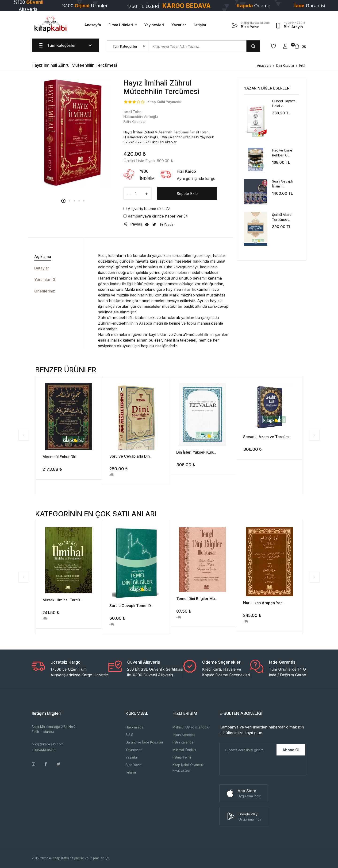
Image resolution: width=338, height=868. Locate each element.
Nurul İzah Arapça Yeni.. (264, 603)
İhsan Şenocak (184, 735)
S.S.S (129, 735)
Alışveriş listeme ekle (146, 209)
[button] (285, 46)
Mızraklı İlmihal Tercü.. (62, 600)
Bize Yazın (134, 765)
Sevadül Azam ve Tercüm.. (267, 437)
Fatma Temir (182, 757)
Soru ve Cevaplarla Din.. (131, 456)
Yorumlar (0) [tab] (45, 280)
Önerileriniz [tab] (45, 291)
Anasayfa (93, 25)
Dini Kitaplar (285, 65)
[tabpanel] (73, 133)
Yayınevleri (154, 25)
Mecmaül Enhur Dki (59, 457)
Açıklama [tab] (43, 257)
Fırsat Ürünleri (121, 25)
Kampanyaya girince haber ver (156, 216)
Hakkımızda (134, 727)
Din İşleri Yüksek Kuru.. (196, 452)
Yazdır (167, 224)
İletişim (200, 25)
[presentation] (255, 766)
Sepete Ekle (187, 194)
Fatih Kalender (184, 742)
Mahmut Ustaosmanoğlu (191, 727)
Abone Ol (291, 750)
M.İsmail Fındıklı (184, 750)
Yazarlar (179, 25)
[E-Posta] (248, 750)
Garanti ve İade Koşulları (144, 742)
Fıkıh (303, 65)
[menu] (128, 46)
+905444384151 (44, 750)
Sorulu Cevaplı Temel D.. (131, 606)
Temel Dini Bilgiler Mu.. (196, 599)
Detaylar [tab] (42, 268)
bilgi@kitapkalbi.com (48, 744)
